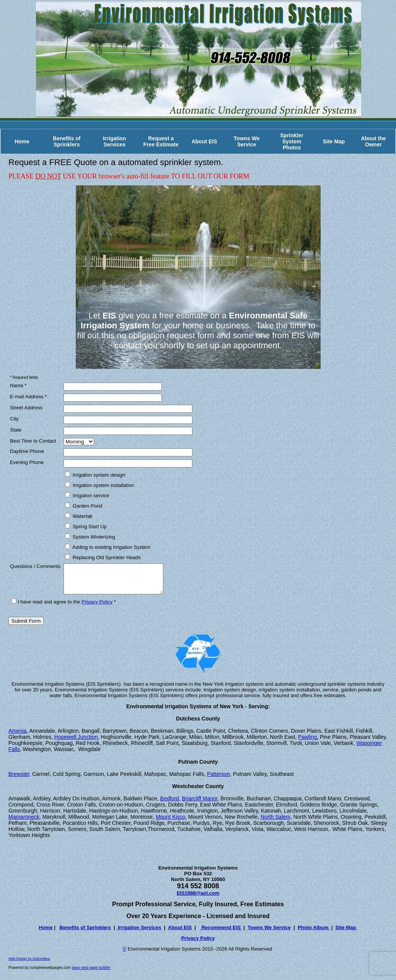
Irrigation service (87, 495)
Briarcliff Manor (200, 804)
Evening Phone (27, 462)
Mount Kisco (170, 823)
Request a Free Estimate (161, 141)
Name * (18, 385)
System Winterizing (90, 537)
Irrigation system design (95, 475)
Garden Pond (84, 506)
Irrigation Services (115, 141)
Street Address (26, 408)
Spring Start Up (86, 526)
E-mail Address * (28, 397)
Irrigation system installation (99, 485)
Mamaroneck (24, 823)
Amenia (17, 737)
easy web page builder (91, 973)
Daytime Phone (27, 451)
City (14, 419)
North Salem (275, 823)
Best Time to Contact (33, 441)
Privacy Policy (97, 608)
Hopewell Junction (76, 743)
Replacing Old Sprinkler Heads (103, 557)
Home (22, 141)
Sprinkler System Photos (292, 141)
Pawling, (308, 743)
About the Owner (373, 141)
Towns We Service (247, 141)
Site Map (334, 141)
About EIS (205, 141)
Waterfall (78, 516)
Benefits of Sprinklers (67, 141)
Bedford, (170, 804)
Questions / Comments (35, 566)
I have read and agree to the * (64, 608)
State (16, 430)
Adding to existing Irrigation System (108, 547)
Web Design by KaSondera (29, 964)
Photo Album (314, 933)
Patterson (218, 780)
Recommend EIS (221, 933)
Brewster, (20, 780)
